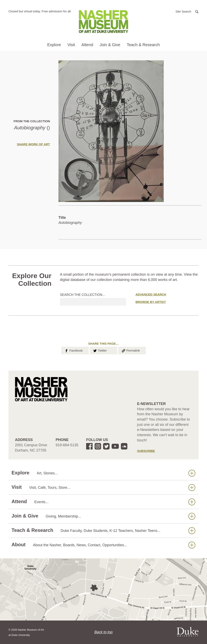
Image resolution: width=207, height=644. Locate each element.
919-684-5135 (67, 445)
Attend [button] (87, 45)
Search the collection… (83, 295)
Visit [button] (71, 45)
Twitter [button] (100, 350)
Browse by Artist (151, 302)
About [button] (103, 545)
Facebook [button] (73, 350)
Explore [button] (54, 45)
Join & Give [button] (110, 45)
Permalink (131, 350)
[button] (187, 11)
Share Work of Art (33, 144)
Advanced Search (151, 294)
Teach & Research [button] (143, 45)
